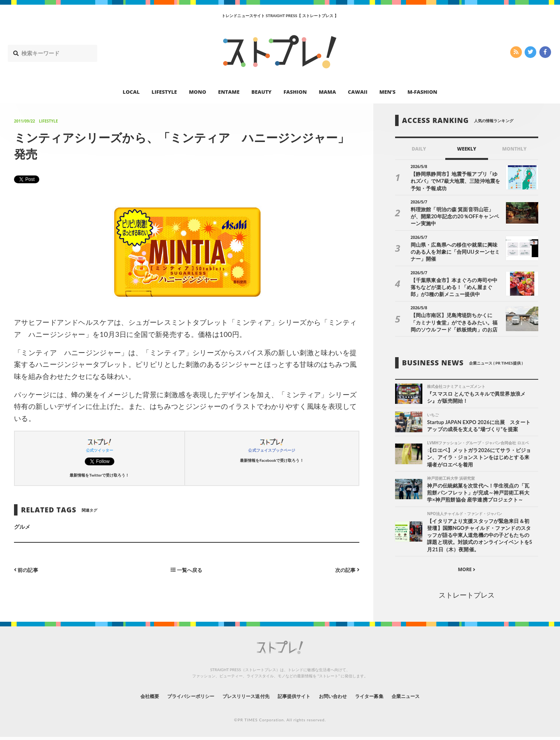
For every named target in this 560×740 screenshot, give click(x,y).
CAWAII (358, 92)
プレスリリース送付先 (241, 699)
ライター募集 (384, 699)
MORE (466, 572)
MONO (198, 92)
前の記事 (27, 569)
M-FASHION (423, 92)
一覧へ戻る (187, 569)
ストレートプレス (467, 598)
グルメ (22, 527)
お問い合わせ (341, 699)
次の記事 (346, 569)
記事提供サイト (296, 699)
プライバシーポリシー (176, 699)
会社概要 (128, 699)
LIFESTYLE (164, 92)
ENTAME (229, 92)
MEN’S (387, 92)
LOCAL (131, 92)
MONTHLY (514, 149)
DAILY (419, 149)
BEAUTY (262, 92)
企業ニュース (426, 699)
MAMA (327, 92)
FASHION (295, 92)
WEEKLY (466, 149)
